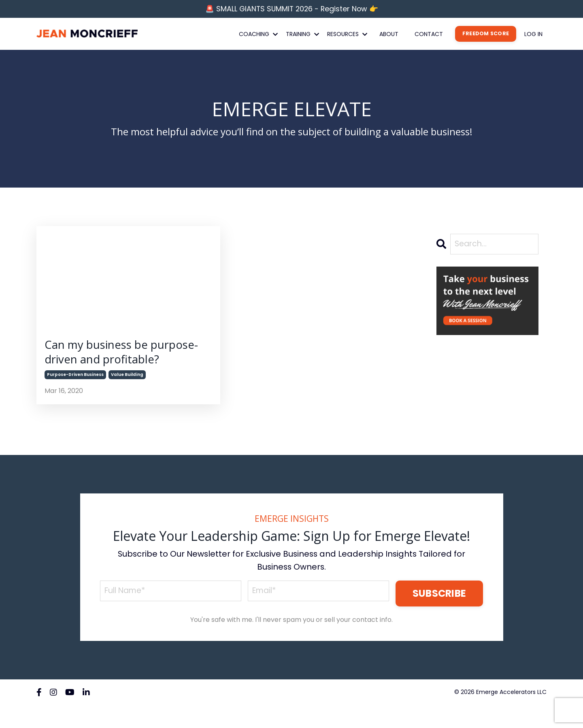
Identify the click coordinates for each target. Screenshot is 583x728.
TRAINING (302, 35)
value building (127, 398)
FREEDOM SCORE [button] (486, 35)
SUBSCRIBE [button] (439, 616)
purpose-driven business (75, 398)
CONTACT (429, 35)
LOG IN (533, 35)
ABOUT (389, 35)
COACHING (258, 35)
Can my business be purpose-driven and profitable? (104, 364)
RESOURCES (347, 35)
